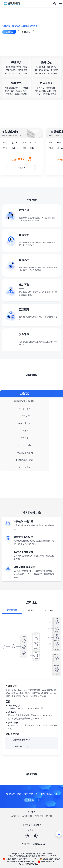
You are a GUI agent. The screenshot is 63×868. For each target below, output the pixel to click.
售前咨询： (31, 844)
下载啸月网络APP (31, 825)
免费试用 (31, 800)
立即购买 (9, 32)
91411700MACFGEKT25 (28, 864)
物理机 (49, 816)
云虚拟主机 (27, 816)
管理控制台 (26, 32)
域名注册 (39, 816)
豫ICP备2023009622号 (28, 859)
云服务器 (15, 816)
